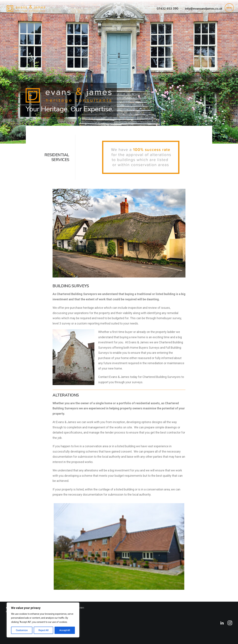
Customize (22, 630)
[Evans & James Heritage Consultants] (26, 9)
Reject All (44, 630)
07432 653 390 (168, 9)
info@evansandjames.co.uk (204, 9)
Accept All (65, 630)
